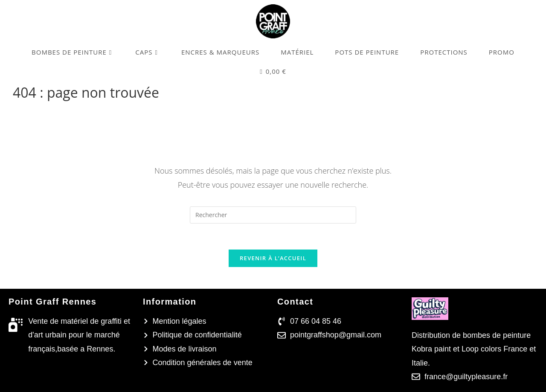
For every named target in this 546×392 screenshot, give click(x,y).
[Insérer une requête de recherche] (273, 215)
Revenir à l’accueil (273, 258)
